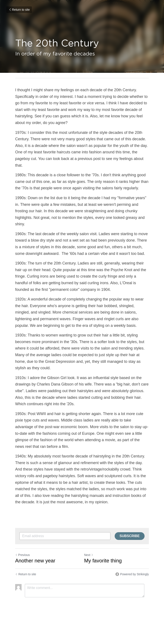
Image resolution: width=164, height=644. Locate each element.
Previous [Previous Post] (22, 555)
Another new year (35, 561)
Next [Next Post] (89, 555)
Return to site (19, 10)
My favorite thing (103, 561)
